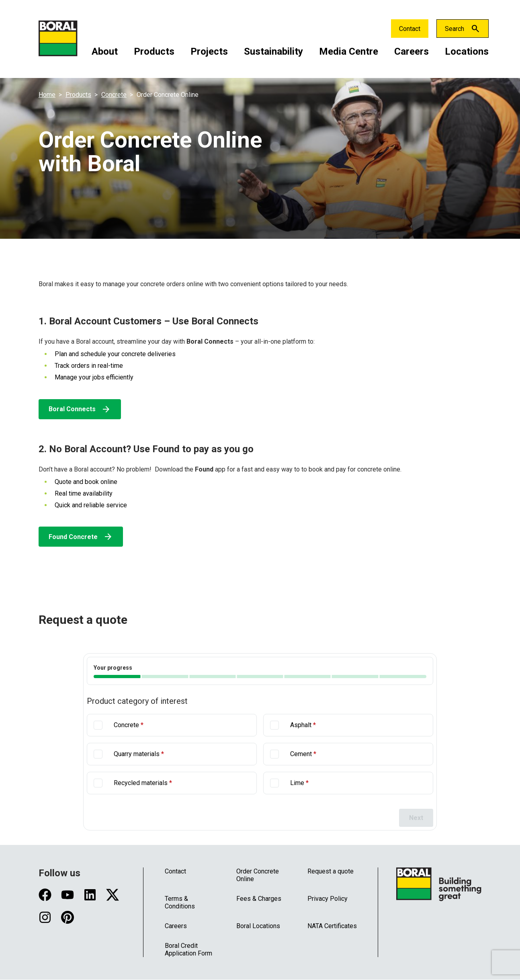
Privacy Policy (328, 899)
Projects (209, 51)
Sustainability (273, 51)
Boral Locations (258, 926)
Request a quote (331, 871)
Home (47, 95)
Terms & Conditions (180, 902)
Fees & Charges (259, 899)
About (105, 51)
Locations (467, 51)
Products (154, 51)
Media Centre (349, 51)
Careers (411, 51)
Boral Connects (80, 409)
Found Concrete (81, 537)
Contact (410, 29)
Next (416, 818)
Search (454, 29)
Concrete (114, 95)
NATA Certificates (332, 926)
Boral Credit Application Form (188, 949)
